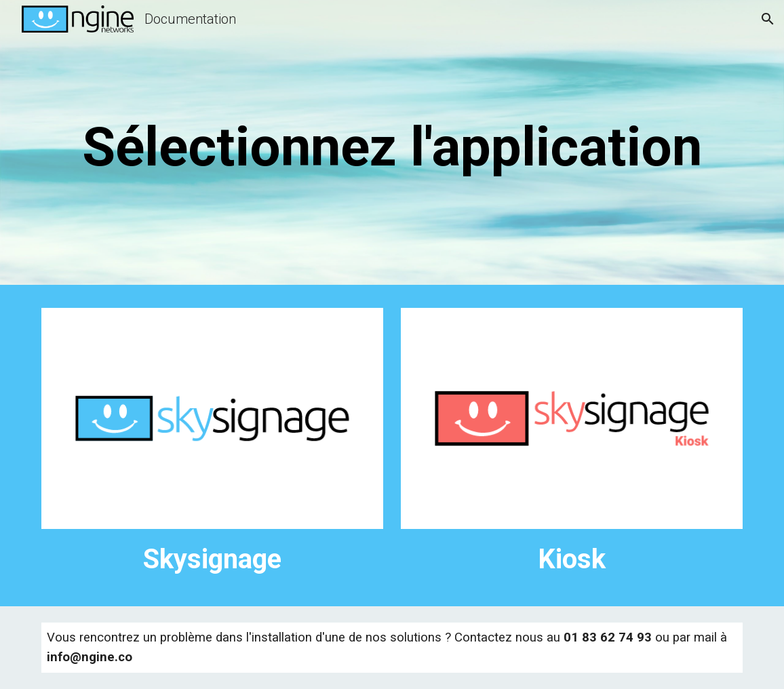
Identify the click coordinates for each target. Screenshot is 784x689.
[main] (392, 146)
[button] (768, 19)
